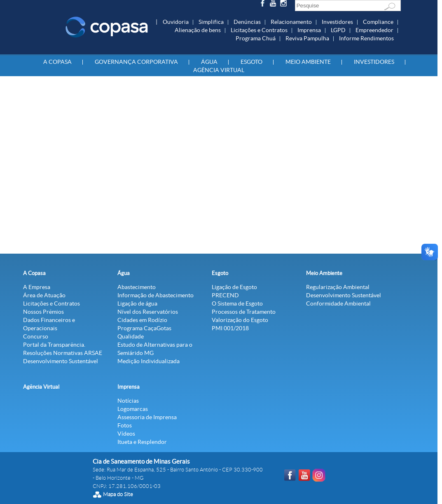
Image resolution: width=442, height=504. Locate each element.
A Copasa (57, 62)
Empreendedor (374, 30)
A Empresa (37, 287)
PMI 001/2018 (230, 328)
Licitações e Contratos (259, 30)
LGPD (338, 30)
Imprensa (309, 30)
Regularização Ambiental (338, 287)
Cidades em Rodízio (142, 320)
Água (209, 62)
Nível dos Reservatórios (148, 312)
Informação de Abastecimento (156, 295)
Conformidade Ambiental (338, 303)
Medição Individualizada (149, 361)
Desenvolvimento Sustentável (61, 361)
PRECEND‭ (225, 295)
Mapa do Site (118, 494)
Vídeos (126, 434)
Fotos (125, 425)
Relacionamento (291, 22)
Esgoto (251, 62)
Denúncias (247, 22)
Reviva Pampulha (307, 38)
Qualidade (131, 336)
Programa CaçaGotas (144, 328)
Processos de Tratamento (244, 312)
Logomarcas (133, 409)
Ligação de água (137, 303)
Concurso (36, 336)
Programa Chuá (256, 38)
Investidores (337, 22)
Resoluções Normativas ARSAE (63, 353)
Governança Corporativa (136, 62)
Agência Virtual (219, 70)
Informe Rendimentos (366, 38)
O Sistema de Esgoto (237, 303)
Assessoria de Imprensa (147, 417)
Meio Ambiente (308, 62)
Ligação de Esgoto (234, 287)
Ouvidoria (176, 22)
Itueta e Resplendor (142, 442)
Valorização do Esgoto (240, 320)
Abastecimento (137, 287)
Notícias (128, 401)
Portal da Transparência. (54, 345)
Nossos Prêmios (43, 312)
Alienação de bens (198, 30)
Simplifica (211, 22)
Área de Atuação (44, 295)
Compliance (378, 22)
